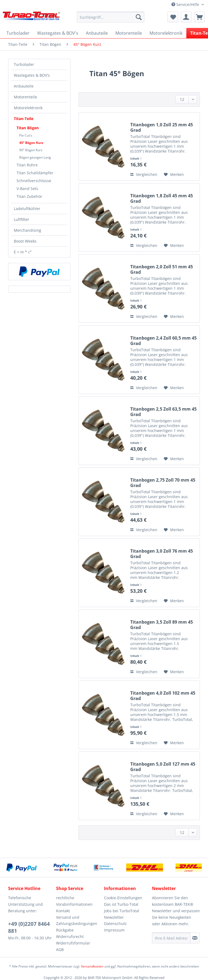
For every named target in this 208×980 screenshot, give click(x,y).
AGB (60, 950)
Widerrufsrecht (70, 937)
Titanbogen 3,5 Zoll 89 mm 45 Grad (162, 625)
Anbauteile (24, 86)
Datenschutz (115, 923)
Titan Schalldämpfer (35, 173)
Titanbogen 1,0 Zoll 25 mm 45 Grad (162, 127)
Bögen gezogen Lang (35, 157)
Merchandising (27, 230)
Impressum (114, 930)
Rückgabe (65, 930)
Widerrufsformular (73, 943)
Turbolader (24, 64)
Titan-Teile (24, 119)
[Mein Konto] (186, 17)
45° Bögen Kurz (31, 143)
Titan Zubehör (29, 196)
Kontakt (63, 911)
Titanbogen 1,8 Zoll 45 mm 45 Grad (162, 198)
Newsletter (114, 917)
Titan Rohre (27, 165)
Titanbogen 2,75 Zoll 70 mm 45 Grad (163, 483)
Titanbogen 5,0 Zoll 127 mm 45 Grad (163, 767)
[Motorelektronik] (166, 33)
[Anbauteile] (97, 33)
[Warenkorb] (199, 17)
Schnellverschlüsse (34, 181)
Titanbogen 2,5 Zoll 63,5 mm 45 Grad (163, 412)
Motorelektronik (28, 108)
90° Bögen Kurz (31, 150)
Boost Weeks (25, 241)
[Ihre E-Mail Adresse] (171, 938)
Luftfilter (22, 219)
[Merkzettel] (173, 17)
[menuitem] (111, 20)
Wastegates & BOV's (32, 75)
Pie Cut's (26, 135)
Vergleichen (144, 174)
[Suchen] (139, 17)
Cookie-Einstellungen (123, 898)
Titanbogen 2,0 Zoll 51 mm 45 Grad (162, 269)
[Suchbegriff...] (111, 17)
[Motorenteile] (129, 33)
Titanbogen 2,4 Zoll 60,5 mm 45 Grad (163, 341)
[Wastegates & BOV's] (58, 33)
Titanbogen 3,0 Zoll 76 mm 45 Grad (162, 554)
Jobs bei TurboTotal (122, 911)
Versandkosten (92, 966)
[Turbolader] (18, 33)
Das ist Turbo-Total (121, 904)
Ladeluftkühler (27, 209)
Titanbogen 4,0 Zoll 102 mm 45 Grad (163, 696)
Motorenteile (25, 97)
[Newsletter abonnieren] (195, 938)
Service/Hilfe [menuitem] (186, 4)
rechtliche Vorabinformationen (74, 901)
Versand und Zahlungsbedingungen (77, 921)
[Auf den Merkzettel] (174, 175)
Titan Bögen (28, 128)
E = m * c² (23, 252)
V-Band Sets (27, 188)
